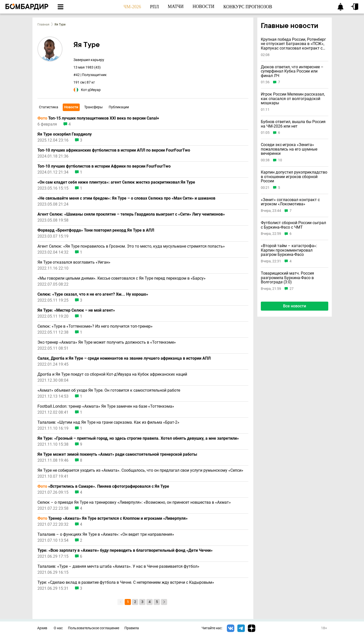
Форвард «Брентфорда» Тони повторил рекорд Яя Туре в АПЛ (96, 230)
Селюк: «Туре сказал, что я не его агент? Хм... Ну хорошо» (93, 294)
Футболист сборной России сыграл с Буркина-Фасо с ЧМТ (293, 225)
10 (280, 160)
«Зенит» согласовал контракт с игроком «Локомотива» (290, 202)
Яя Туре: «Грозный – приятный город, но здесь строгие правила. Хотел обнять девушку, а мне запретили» (138, 438)
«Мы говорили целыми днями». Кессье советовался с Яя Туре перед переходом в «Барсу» (122, 278)
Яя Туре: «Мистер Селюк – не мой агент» (76, 310)
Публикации (119, 107)
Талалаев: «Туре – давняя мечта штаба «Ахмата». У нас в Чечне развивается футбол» (118, 566)
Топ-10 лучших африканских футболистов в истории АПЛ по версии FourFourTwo (114, 150)
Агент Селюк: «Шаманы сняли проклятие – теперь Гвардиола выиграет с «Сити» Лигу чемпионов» (131, 214)
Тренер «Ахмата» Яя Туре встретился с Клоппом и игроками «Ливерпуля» (113, 518)
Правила (132, 628)
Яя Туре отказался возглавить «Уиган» (74, 262)
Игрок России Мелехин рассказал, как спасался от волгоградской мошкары (293, 99)
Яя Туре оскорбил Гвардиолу (65, 134)
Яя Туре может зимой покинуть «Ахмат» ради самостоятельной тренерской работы (117, 454)
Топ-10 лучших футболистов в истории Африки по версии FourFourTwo (104, 166)
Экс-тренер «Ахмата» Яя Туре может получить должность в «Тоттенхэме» (107, 342)
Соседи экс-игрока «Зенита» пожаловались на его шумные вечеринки (289, 149)
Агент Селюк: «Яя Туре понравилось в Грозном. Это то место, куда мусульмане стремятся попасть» (131, 246)
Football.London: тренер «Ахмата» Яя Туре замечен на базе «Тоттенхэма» (106, 406)
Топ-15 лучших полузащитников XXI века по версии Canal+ (98, 118)
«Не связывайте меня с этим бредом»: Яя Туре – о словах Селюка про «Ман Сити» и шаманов (126, 198)
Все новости (295, 306)
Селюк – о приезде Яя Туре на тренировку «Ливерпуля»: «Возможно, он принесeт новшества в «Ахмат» (134, 502)
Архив (42, 628)
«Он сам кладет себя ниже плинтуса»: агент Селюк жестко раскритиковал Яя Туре (116, 182)
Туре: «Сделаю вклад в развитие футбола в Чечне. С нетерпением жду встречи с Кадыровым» (126, 582)
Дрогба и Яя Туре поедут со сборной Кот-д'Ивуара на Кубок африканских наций (112, 374)
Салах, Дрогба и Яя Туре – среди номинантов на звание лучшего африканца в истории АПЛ (124, 358)
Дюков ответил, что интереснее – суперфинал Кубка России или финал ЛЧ (292, 71)
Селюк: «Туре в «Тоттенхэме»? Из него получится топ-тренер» (95, 326)
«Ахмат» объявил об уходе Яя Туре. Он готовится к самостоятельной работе (109, 390)
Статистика (49, 107)
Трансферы (93, 107)
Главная (43, 25)
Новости (71, 107)
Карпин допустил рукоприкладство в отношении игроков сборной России (294, 177)
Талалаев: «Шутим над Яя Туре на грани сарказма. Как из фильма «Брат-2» (108, 422)
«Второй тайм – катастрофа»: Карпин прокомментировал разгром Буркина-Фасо (289, 250)
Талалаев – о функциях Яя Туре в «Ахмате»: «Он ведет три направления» (106, 534)
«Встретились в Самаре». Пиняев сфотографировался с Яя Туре (103, 486)
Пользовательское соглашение (94, 628)
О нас (58, 628)
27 (292, 289)
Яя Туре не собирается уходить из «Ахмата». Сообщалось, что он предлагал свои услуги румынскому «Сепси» (140, 470)
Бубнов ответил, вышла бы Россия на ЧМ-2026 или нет (293, 124)
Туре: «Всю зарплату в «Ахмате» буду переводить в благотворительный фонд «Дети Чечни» (125, 550)
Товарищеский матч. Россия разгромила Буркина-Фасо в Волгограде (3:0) (287, 278)
